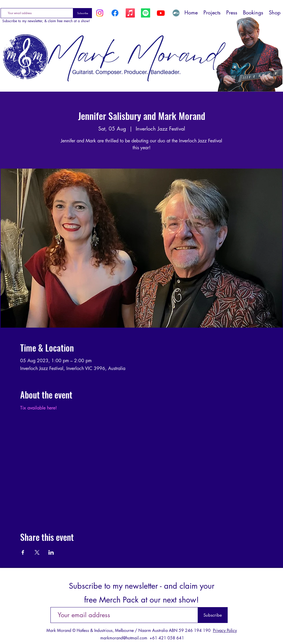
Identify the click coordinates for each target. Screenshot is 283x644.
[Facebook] (115, 13)
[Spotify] (146, 13)
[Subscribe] (83, 13)
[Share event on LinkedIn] (51, 552)
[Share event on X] (37, 552)
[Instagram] (100, 13)
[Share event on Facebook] (23, 552)
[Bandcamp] (176, 13)
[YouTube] (161, 13)
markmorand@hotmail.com (124, 638)
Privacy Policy (225, 630)
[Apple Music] (130, 13)
